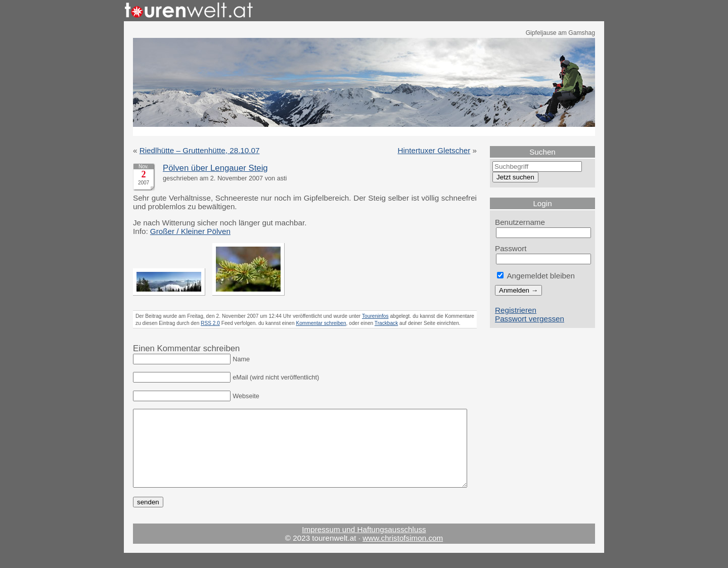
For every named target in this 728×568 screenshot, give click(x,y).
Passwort (511, 248)
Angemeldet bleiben (536, 276)
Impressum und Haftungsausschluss (364, 545)
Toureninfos (375, 316)
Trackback (386, 323)
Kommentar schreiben (321, 323)
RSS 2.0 (210, 323)
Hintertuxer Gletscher (434, 150)
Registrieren (516, 310)
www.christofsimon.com (403, 553)
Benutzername (520, 222)
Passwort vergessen (530, 319)
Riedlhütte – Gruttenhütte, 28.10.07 (200, 150)
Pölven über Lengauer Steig (215, 168)
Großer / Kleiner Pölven (190, 231)
